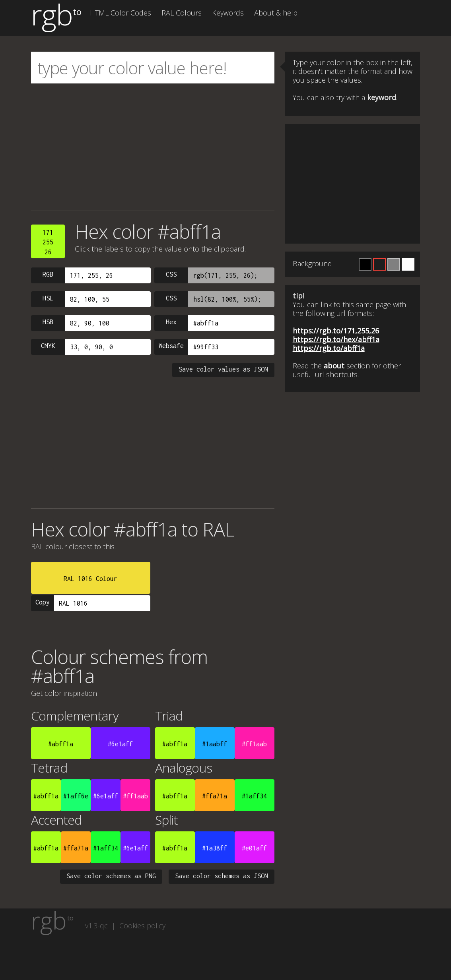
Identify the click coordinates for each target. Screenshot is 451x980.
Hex (171, 322)
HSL (48, 298)
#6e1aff (120, 744)
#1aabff (215, 744)
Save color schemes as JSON (222, 876)
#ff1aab (254, 744)
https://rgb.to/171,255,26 (336, 331)
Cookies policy (142, 926)
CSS (171, 274)
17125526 (48, 242)
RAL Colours (182, 13)
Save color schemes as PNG (111, 876)
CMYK (48, 346)
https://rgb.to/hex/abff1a (336, 339)
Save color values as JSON (223, 369)
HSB (48, 322)
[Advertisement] (153, 147)
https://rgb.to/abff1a (329, 348)
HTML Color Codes (121, 13)
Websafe (171, 346)
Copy (43, 602)
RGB (48, 274)
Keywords (228, 13)
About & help (276, 13)
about (334, 366)
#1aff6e (76, 796)
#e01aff (254, 848)
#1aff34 (254, 796)
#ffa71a (215, 796)
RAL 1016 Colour (90, 579)
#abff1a (61, 744)
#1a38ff (215, 848)
